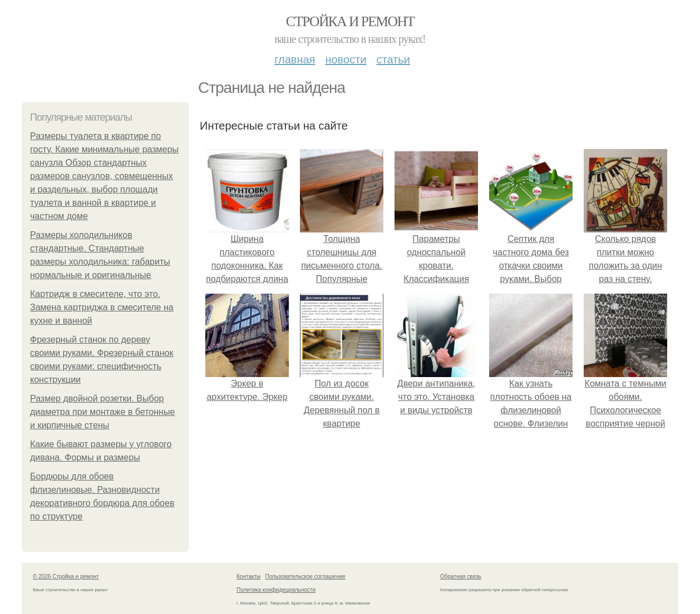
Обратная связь (461, 576)
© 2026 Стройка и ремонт (66, 576)
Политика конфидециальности (276, 590)
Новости (346, 60)
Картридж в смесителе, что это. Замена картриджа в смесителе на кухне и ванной (102, 307)
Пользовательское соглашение (305, 576)
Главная (295, 60)
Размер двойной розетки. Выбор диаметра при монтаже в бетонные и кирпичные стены (102, 412)
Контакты (248, 576)
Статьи (393, 60)
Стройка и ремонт (350, 21)
